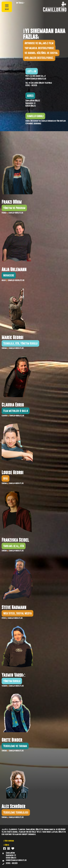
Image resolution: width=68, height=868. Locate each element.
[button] (21, 3)
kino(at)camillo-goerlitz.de (36, 79)
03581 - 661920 (31, 85)
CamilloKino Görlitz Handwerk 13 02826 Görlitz (33, 103)
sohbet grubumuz (35, 123)
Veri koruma (9, 841)
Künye (7, 845)
